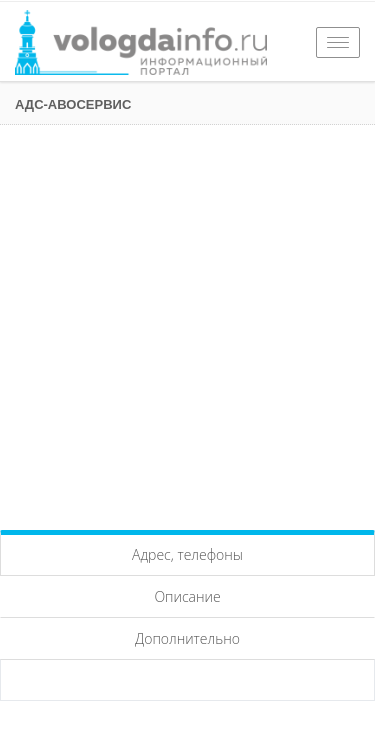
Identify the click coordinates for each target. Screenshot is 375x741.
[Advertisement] (187, 322)
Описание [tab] (187, 596)
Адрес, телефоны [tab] (187, 554)
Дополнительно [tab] (187, 638)
